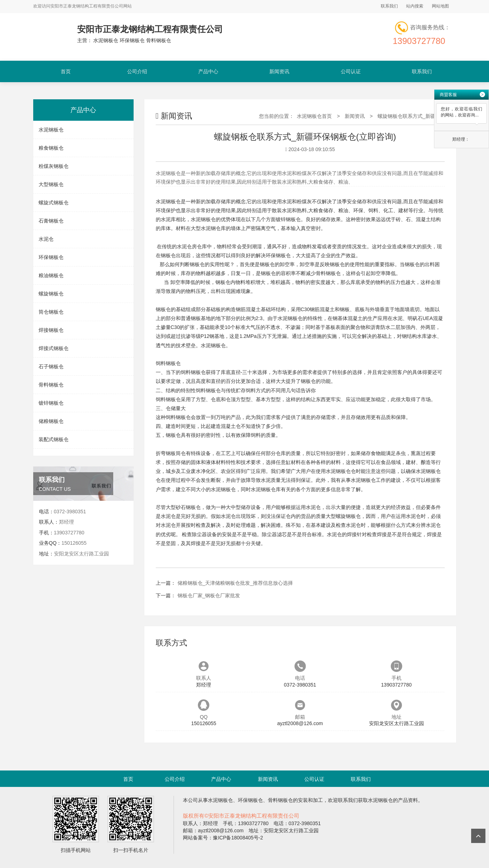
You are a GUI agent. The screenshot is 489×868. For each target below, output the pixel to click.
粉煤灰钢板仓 (54, 166)
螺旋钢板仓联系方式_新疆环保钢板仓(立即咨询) (431, 116)
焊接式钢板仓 (54, 348)
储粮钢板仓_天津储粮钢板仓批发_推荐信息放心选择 (235, 583)
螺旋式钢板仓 (54, 203)
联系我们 (389, 6)
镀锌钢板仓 (51, 403)
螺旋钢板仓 (51, 294)
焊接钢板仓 (51, 330)
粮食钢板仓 (51, 148)
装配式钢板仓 (54, 439)
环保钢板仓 (51, 257)
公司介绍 (137, 71)
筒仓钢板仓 (51, 312)
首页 (66, 71)
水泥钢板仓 (51, 130)
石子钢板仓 (51, 366)
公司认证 (351, 71)
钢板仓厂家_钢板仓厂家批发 (209, 595)
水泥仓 (46, 239)
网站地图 (440, 6)
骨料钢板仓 (51, 385)
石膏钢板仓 (51, 221)
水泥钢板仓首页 (314, 116)
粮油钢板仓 (51, 275)
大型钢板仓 (51, 184)
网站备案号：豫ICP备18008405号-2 (223, 838)
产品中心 (208, 71)
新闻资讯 (279, 71)
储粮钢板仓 (51, 421)
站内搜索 (415, 6)
